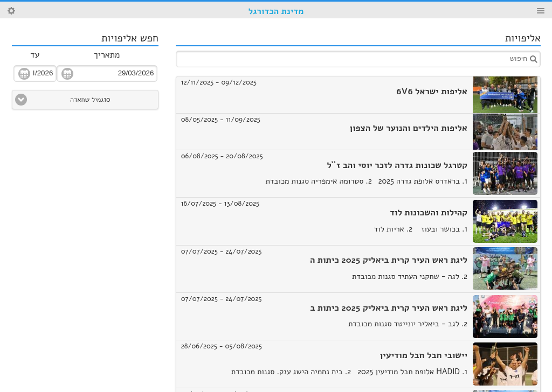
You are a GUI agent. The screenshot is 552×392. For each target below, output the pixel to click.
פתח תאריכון (67, 74)
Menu (541, 11)
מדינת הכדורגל (276, 11)
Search (11, 11)
